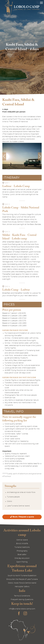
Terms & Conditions (22, 596)
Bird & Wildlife (22, 544)
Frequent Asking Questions (22, 600)
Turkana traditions (22, 547)
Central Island (22, 540)
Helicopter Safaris (22, 587)
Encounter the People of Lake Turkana (22, 579)
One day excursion (22, 558)
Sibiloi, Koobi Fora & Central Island (22, 583)
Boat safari (22, 555)
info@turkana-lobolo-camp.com (22, 609)
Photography (22, 551)
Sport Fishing (22, 562)
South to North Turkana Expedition (22, 576)
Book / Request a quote (23, 517)
